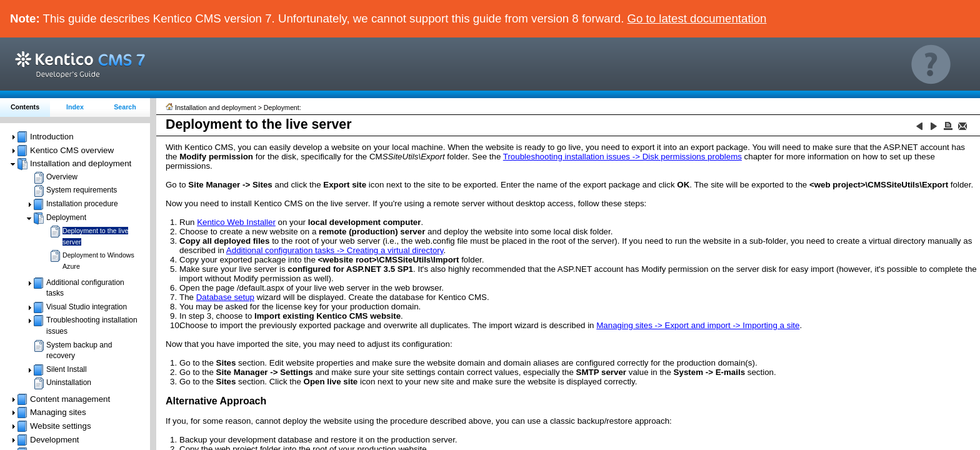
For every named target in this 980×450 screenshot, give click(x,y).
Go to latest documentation (697, 18)
